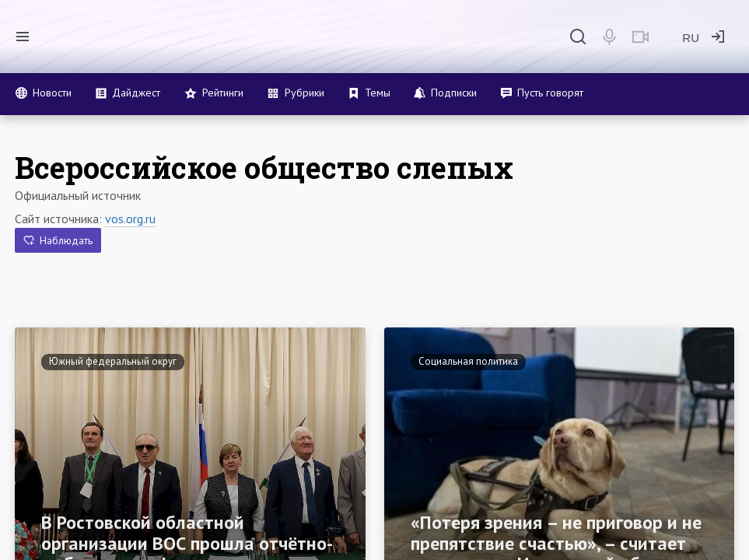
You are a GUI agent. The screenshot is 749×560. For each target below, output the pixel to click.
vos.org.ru (130, 219)
